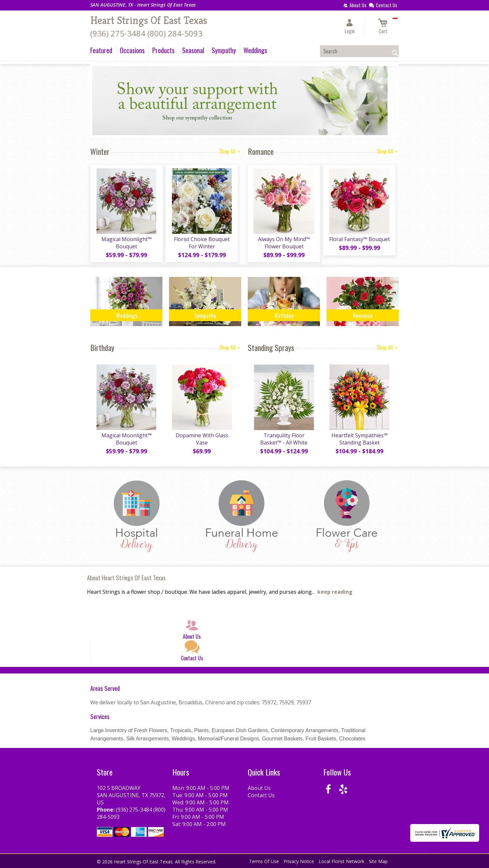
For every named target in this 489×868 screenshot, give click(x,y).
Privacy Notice (299, 861)
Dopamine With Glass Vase (202, 439)
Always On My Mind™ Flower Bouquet (284, 243)
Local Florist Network (341, 861)
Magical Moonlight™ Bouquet (127, 243)
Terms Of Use (264, 861)
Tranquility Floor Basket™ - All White (284, 439)
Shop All (230, 151)
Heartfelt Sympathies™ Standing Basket (360, 439)
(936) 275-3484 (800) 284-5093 (146, 33)
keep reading (335, 592)
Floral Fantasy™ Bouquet (360, 239)
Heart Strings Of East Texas (149, 20)
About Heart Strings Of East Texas (126, 578)
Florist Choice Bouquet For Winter (202, 243)
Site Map (378, 861)
